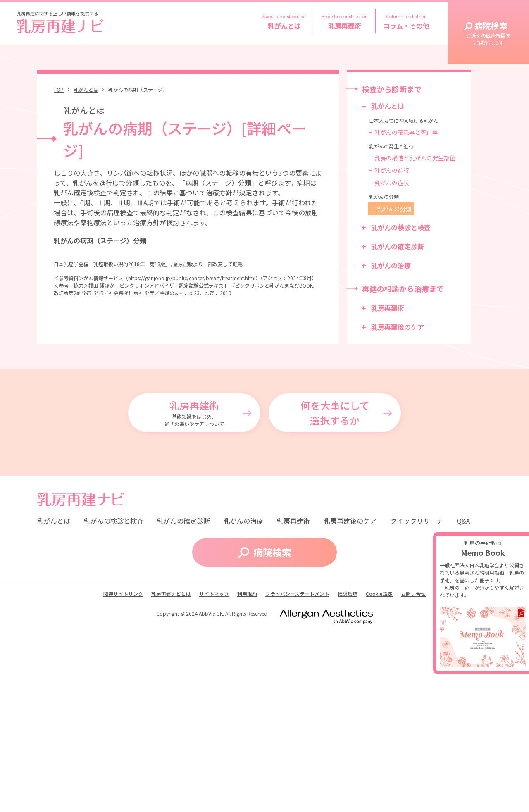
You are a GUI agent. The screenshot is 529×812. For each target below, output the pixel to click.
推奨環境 (348, 777)
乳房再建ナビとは (171, 777)
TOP (59, 89)
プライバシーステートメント (297, 777)
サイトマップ (214, 777)
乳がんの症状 (392, 183)
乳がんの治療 (391, 265)
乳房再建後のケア (398, 327)
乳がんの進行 (392, 170)
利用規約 (247, 777)
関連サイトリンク (123, 777)
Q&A (463, 704)
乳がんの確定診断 (398, 246)
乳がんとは (86, 89)
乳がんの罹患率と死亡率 (406, 132)
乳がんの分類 (394, 209)
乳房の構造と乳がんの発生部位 (415, 158)
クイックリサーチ (417, 704)
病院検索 (488, 33)
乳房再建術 (388, 308)
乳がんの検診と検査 (401, 227)
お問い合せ (413, 777)
